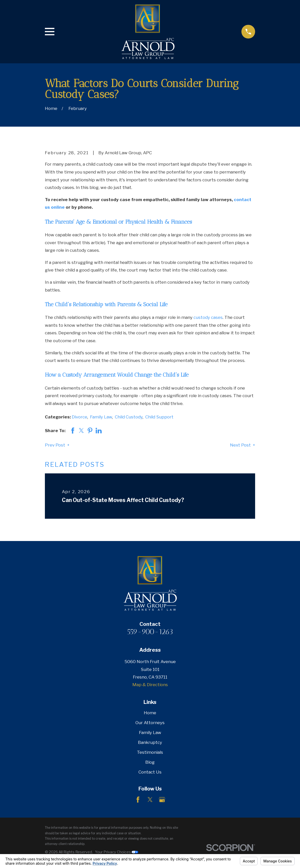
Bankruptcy (150, 742)
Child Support (159, 417)
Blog (150, 762)
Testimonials (150, 752)
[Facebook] (138, 800)
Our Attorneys (150, 723)
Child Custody (129, 417)
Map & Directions (150, 685)
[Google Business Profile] (162, 800)
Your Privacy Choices (117, 852)
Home (150, 713)
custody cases (208, 317)
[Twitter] (150, 800)
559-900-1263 (150, 632)
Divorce (80, 417)
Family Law (101, 417)
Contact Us (150, 772)
